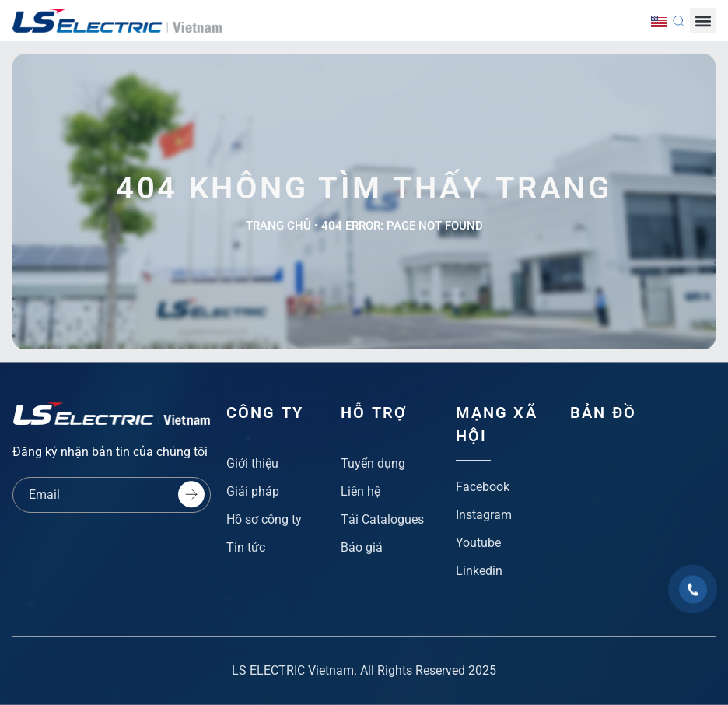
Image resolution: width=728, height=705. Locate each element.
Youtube (478, 543)
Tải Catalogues (382, 519)
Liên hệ (360, 491)
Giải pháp (253, 491)
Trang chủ (278, 226)
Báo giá (362, 547)
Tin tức (246, 547)
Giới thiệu (252, 463)
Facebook (483, 487)
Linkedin (479, 571)
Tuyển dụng (373, 463)
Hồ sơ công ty (264, 519)
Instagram (484, 515)
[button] (703, 21)
